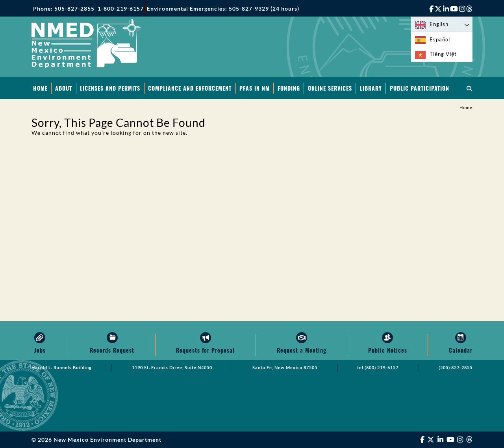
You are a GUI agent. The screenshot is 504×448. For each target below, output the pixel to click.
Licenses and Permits (110, 88)
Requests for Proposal (205, 350)
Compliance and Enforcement (190, 88)
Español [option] (440, 39)
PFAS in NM (255, 88)
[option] (442, 40)
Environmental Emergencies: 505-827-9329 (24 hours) (223, 8)
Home (40, 88)
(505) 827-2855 (456, 368)
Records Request (112, 350)
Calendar (461, 350)
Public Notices (388, 350)
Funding (289, 88)
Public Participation (420, 88)
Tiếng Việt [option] (443, 54)
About (64, 88)
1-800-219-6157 (121, 8)
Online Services (330, 88)
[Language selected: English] (442, 24)
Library (371, 88)
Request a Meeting (302, 350)
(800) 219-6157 (382, 368)
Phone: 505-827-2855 (64, 8)
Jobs (40, 350)
